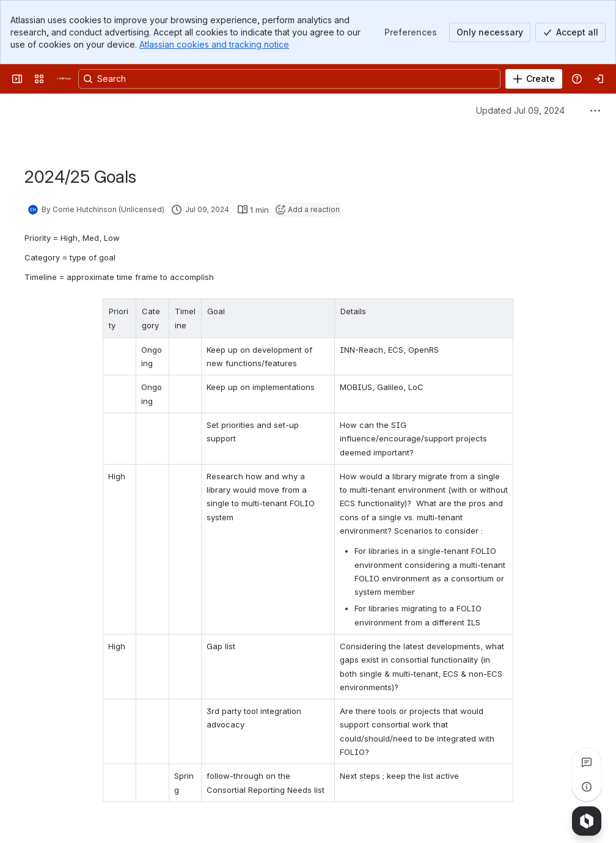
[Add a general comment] (80, 815)
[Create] (534, 79)
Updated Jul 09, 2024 (520, 110)
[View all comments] (587, 762)
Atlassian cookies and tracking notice (214, 44)
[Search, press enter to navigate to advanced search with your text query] (289, 79)
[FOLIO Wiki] (64, 79)
